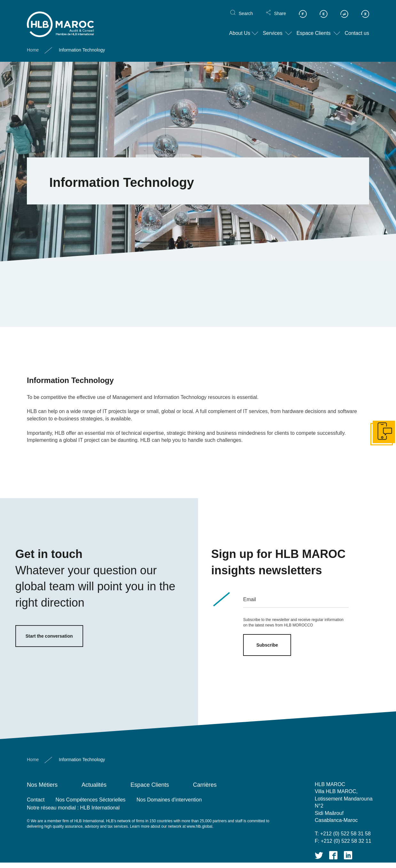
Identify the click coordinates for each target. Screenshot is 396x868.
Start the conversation (49, 636)
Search (246, 8)
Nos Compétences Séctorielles (91, 800)
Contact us (357, 28)
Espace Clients (314, 28)
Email (249, 599)
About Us (240, 28)
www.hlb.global (200, 826)
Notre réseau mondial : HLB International (73, 808)
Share (280, 8)
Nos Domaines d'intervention (169, 800)
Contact (36, 800)
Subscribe (267, 645)
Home (33, 45)
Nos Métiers (42, 785)
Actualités (94, 785)
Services (273, 28)
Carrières (205, 785)
